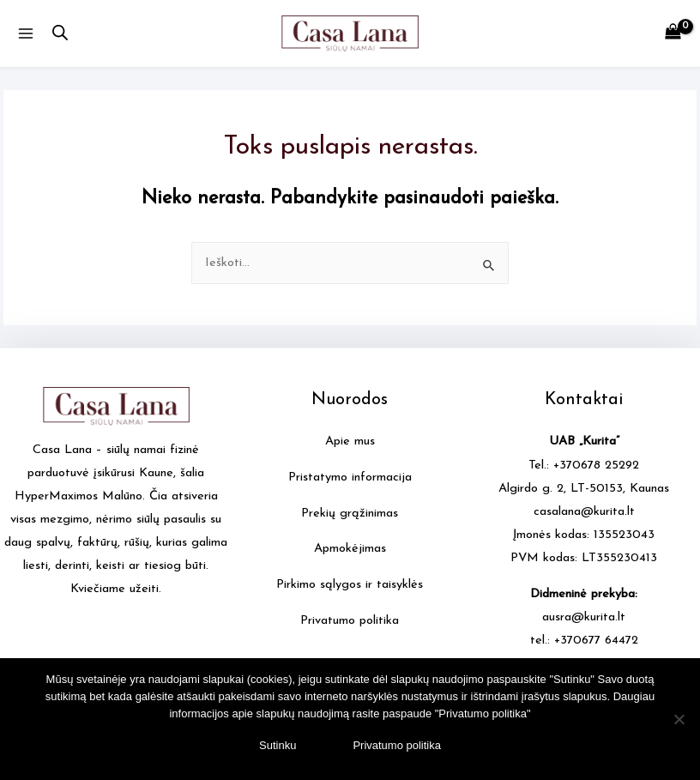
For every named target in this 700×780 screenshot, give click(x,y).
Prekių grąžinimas (350, 514)
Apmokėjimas (350, 549)
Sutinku (278, 745)
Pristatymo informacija (350, 478)
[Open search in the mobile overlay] (60, 33)
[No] (679, 719)
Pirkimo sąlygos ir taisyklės (350, 585)
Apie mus (350, 441)
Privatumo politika (350, 621)
